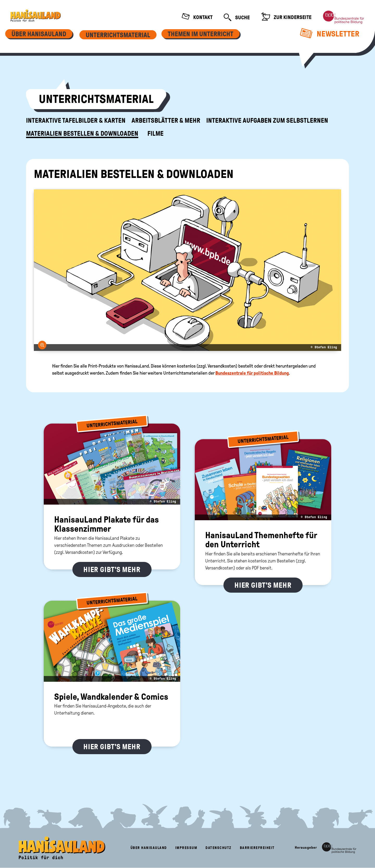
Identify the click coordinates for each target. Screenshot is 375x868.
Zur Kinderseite (286, 17)
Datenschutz (218, 848)
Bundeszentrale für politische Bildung (252, 373)
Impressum (186, 848)
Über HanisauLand (149, 848)
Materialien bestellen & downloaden (82, 134)
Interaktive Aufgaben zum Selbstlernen (267, 121)
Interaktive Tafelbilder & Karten (76, 121)
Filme (155, 134)
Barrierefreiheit (257, 848)
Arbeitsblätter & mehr (166, 121)
